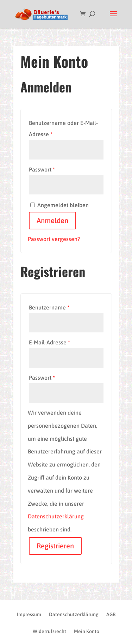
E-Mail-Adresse (49, 342)
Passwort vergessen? (54, 239)
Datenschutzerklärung (56, 516)
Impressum (29, 615)
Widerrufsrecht (49, 631)
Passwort (42, 169)
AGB (111, 615)
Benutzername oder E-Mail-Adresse (63, 128)
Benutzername (49, 307)
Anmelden (52, 220)
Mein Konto (87, 631)
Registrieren (55, 546)
